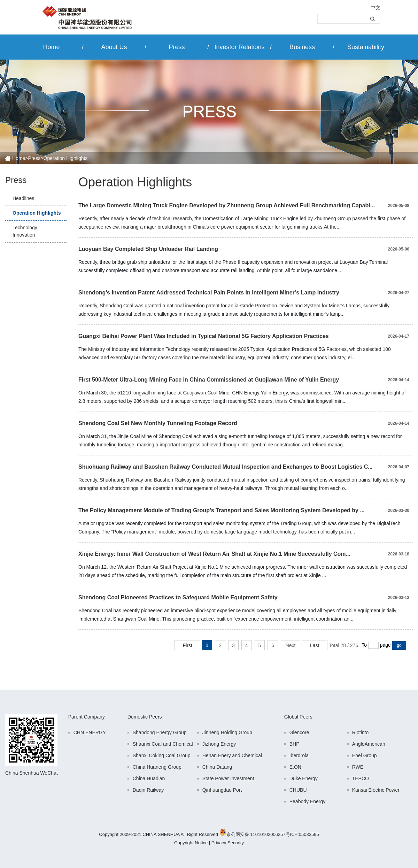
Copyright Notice (191, 843)
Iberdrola (299, 755)
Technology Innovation (25, 231)
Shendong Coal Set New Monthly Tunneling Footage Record (158, 423)
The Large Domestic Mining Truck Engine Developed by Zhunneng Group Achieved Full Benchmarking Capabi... (227, 205)
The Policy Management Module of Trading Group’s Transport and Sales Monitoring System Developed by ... (222, 510)
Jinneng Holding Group (227, 732)
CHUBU (298, 790)
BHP (295, 744)
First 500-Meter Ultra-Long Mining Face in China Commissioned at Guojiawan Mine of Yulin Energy (209, 380)
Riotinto (360, 732)
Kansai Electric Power (376, 790)
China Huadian (149, 778)
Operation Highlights (37, 213)
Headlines (23, 198)
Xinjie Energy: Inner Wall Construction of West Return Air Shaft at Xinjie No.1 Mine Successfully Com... (214, 554)
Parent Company (87, 717)
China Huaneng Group (157, 767)
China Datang (217, 767)
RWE (358, 767)
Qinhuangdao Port (222, 790)
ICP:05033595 (305, 834)
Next (291, 645)
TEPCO (361, 778)
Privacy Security (228, 843)
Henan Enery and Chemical (232, 755)
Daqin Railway (148, 790)
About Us (114, 47)
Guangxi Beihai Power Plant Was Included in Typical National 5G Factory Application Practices (204, 336)
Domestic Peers (145, 717)
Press (177, 47)
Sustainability (366, 47)
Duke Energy (304, 778)
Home (51, 47)
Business (302, 47)
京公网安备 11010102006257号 (258, 834)
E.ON (295, 767)
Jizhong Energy (219, 744)
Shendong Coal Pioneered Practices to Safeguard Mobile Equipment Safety (178, 597)
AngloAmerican (369, 744)
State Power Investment (228, 778)
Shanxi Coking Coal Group (162, 755)
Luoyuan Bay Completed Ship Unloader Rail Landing (148, 249)
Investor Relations (239, 47)
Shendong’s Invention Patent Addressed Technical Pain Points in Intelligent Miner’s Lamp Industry (209, 293)
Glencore (299, 732)
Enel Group (365, 755)
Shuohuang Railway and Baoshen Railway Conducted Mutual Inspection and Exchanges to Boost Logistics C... (226, 467)
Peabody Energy (308, 801)
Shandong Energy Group (160, 732)
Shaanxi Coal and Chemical (163, 744)
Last (315, 645)
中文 (376, 8)
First (188, 645)
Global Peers (298, 717)
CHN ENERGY (90, 732)
